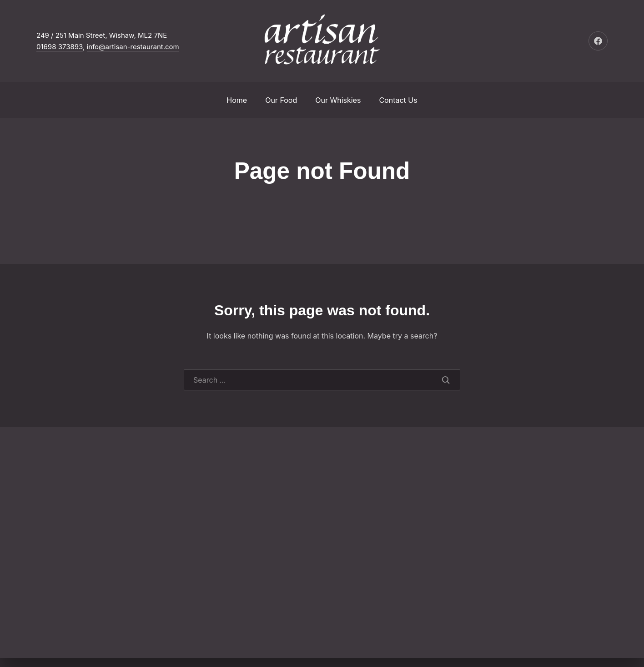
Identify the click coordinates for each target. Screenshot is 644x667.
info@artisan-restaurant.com (133, 47)
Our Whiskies (338, 100)
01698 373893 (60, 47)
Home (237, 100)
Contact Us (398, 100)
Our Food (281, 100)
